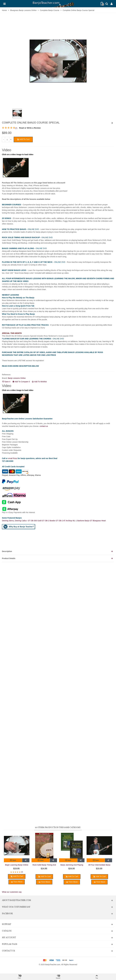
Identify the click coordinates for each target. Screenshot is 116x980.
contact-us (44, 426)
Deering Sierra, (8, 521)
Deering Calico (21, 521)
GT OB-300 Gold (35, 521)
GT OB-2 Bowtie (49, 521)
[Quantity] (7, 139)
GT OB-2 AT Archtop (64, 521)
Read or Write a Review (30, 128)
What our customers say (12, 892)
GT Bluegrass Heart (98, 521)
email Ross (13, 458)
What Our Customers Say (16, 907)
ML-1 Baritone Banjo (81, 521)
